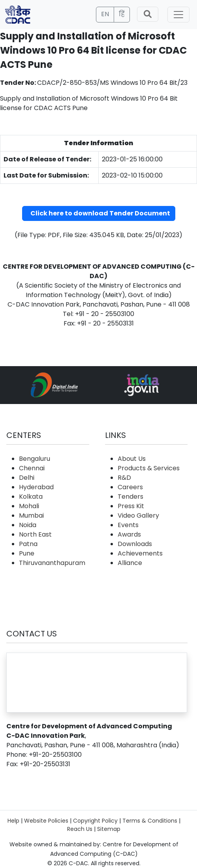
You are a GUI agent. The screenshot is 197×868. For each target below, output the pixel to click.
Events (128, 525)
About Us (132, 459)
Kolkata (31, 497)
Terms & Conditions (150, 821)
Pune (27, 553)
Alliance (130, 563)
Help (13, 821)
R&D (124, 478)
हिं (122, 14)
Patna (28, 544)
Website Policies (46, 821)
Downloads (135, 544)
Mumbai (31, 515)
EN (105, 14)
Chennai (32, 468)
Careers (130, 487)
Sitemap (109, 829)
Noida (28, 525)
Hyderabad (36, 487)
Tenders (130, 497)
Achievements (140, 553)
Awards (129, 534)
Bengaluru (35, 459)
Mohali (29, 506)
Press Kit (131, 506)
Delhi (27, 478)
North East (35, 534)
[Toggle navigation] (178, 15)
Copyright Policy (95, 821)
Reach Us (80, 829)
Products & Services (149, 468)
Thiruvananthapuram (52, 563)
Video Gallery (138, 515)
